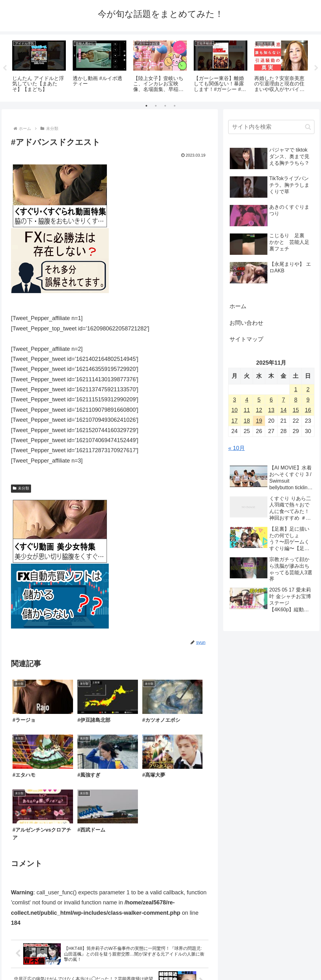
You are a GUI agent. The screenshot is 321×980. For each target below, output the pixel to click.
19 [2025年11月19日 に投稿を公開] (259, 421)
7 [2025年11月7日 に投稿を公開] (283, 400)
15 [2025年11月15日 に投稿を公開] (296, 410)
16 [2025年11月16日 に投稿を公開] (308, 410)
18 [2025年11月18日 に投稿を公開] (247, 421)
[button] (308, 127)
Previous (5, 68)
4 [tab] (175, 106)
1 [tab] (146, 106)
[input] (271, 127)
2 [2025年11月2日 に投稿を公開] (308, 389)
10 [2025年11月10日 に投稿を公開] (234, 410)
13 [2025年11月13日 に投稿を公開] (271, 410)
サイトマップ (246, 339)
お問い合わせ (246, 323)
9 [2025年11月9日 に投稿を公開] (308, 400)
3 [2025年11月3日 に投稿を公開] (234, 400)
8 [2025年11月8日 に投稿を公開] (296, 400)
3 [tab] (165, 106)
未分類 (21, 488)
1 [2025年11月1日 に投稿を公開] (296, 389)
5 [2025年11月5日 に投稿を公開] (259, 400)
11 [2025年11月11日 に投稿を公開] (247, 410)
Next (316, 68)
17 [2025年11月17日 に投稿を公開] (234, 421)
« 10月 (237, 448)
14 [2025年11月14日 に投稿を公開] (283, 410)
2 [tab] (156, 106)
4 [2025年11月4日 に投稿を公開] (247, 400)
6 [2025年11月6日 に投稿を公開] (271, 400)
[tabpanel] (39, 67)
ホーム (238, 306)
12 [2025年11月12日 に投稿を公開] (259, 410)
